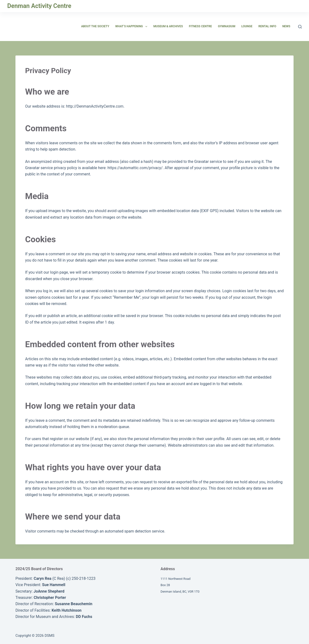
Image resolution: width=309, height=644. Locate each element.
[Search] (300, 27)
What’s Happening (132, 27)
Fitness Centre (200, 26)
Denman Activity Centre (39, 6)
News (286, 26)
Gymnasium (227, 26)
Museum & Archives (168, 26)
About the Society (95, 26)
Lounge (247, 26)
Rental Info (267, 26)
